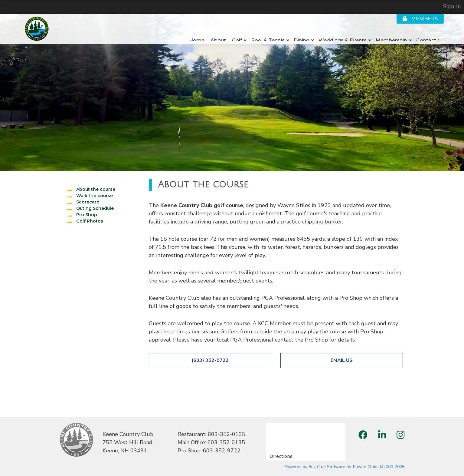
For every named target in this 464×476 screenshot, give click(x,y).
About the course (96, 189)
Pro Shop (87, 215)
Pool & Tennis (268, 34)
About (218, 34)
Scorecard (88, 202)
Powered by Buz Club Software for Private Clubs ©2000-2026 (344, 467)
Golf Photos (90, 221)
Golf (237, 34)
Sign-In (452, 6)
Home (197, 34)
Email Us (342, 360)
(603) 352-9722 (210, 360)
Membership (391, 34)
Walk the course (95, 196)
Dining (302, 34)
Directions (281, 456)
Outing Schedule (95, 208)
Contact (426, 34)
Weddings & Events (343, 34)
